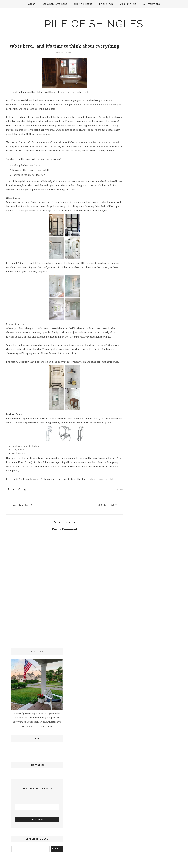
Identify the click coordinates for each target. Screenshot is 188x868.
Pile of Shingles (94, 24)
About (32, 4)
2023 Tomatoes (151, 4)
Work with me (128, 4)
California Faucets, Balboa (26, 446)
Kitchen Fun (106, 4)
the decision (118, 489)
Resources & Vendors (55, 4)
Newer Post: (22, 505)
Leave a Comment (64, 53)
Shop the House (83, 4)
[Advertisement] (65, 620)
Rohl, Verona (19, 453)
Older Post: (108, 505)
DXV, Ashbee (18, 450)
